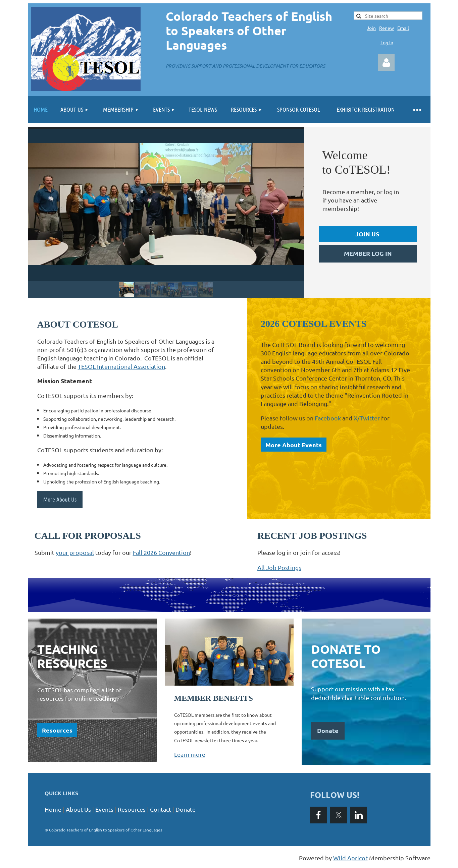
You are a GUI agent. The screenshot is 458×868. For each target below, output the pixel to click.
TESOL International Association (121, 366)
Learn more (190, 754)
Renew (387, 28)
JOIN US (367, 234)
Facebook (328, 418)
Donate (186, 809)
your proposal (75, 552)
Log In (387, 42)
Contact (162, 809)
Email (403, 28)
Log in (386, 63)
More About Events (294, 445)
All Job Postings (279, 567)
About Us (78, 809)
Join (371, 28)
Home (53, 809)
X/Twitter (367, 418)
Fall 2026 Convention (161, 552)
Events (104, 809)
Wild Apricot (350, 858)
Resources (57, 730)
